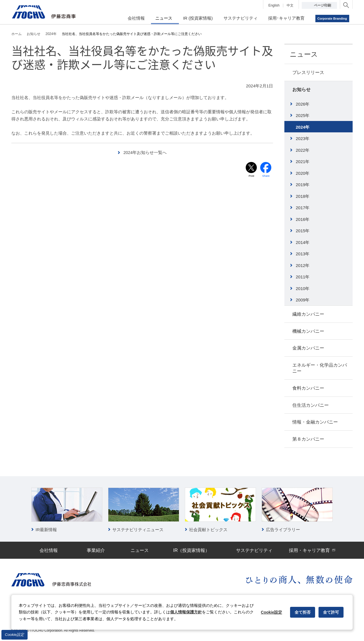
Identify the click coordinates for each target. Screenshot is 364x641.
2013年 (303, 254)
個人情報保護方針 (186, 612)
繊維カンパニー (308, 314)
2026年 (303, 104)
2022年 (303, 150)
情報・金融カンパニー (315, 422)
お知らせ (301, 90)
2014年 (303, 242)
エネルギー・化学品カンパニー (320, 368)
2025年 (303, 115)
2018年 (303, 196)
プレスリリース (308, 72)
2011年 (303, 277)
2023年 (303, 138)
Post (251, 176)
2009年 (303, 300)
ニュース (304, 54)
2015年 (303, 231)
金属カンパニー (308, 348)
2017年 (303, 208)
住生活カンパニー (311, 405)
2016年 (303, 219)
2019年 (303, 185)
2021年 (303, 162)
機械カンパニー (308, 331)
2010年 (303, 288)
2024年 (303, 127)
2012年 (303, 265)
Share (266, 176)
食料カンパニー (308, 388)
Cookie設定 (15, 635)
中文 (290, 5)
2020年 (303, 173)
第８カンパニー (308, 439)
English (274, 5)
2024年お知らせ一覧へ (145, 152)
